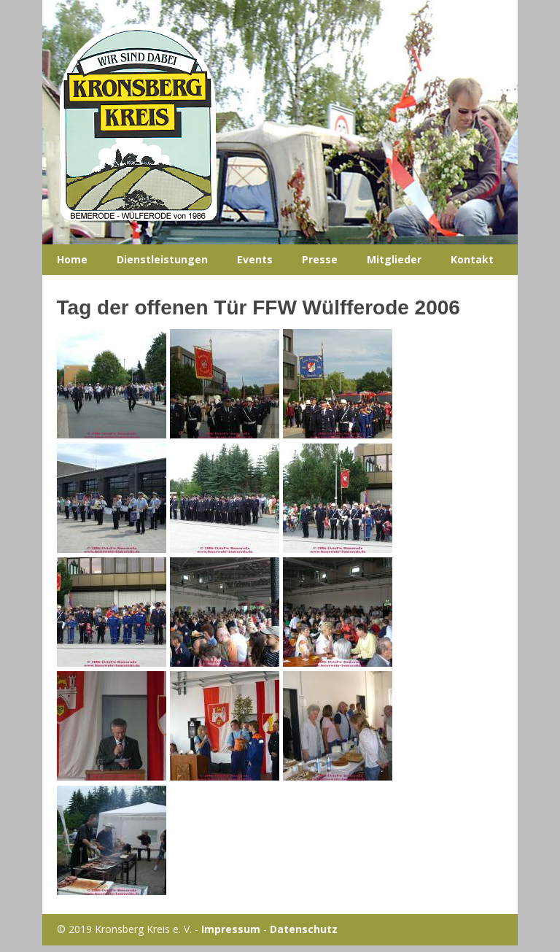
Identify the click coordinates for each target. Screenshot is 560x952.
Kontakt (472, 259)
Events (255, 259)
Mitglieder (394, 259)
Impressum (231, 929)
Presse (320, 259)
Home (72, 259)
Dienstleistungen (162, 259)
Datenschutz (304, 929)
